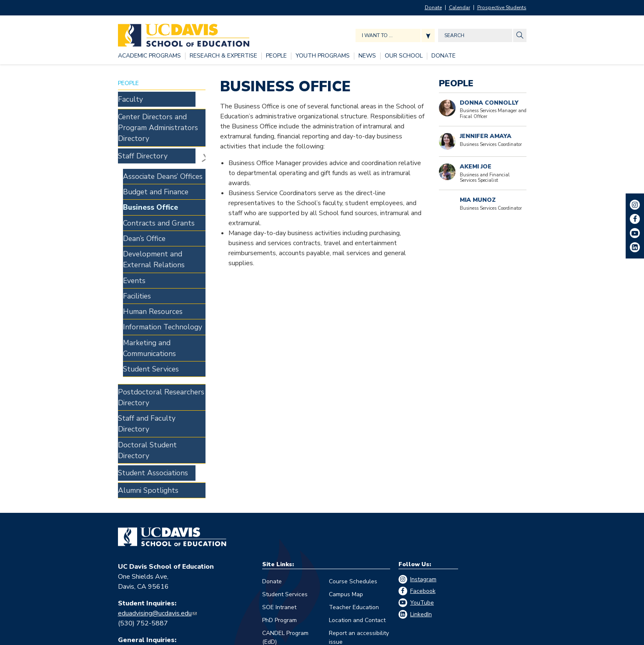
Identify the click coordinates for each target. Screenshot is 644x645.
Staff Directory (200, 132)
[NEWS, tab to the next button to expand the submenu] (367, 56)
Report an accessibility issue (359, 531)
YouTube (422, 496)
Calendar (460, 8)
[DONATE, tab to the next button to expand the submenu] (444, 56)
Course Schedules (353, 475)
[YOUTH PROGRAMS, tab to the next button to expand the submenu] (323, 56)
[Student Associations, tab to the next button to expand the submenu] (157, 372)
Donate (433, 8)
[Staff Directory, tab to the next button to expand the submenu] (157, 132)
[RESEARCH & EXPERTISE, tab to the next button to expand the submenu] (223, 56)
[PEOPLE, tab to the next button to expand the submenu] (276, 56)
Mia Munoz (478, 200)
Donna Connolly (489, 103)
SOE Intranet (279, 501)
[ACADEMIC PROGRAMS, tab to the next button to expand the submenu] (149, 56)
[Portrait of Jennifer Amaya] (447, 141)
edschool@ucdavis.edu (151, 544)
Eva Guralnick (137, 580)
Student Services (285, 488)
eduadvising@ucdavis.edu (155, 507)
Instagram (423, 473)
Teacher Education (354, 501)
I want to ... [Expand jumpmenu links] (377, 35)
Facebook (423, 485)
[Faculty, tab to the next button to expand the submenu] (157, 97)
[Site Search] (520, 35)
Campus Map (346, 488)
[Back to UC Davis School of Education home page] (184, 33)
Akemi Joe (476, 167)
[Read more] (447, 172)
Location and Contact (357, 514)
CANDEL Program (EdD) (285, 531)
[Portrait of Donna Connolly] (447, 108)
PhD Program (279, 514)
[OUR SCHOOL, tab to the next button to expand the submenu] (404, 56)
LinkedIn (421, 508)
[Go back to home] (172, 431)
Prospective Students (502, 8)
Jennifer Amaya (486, 136)
